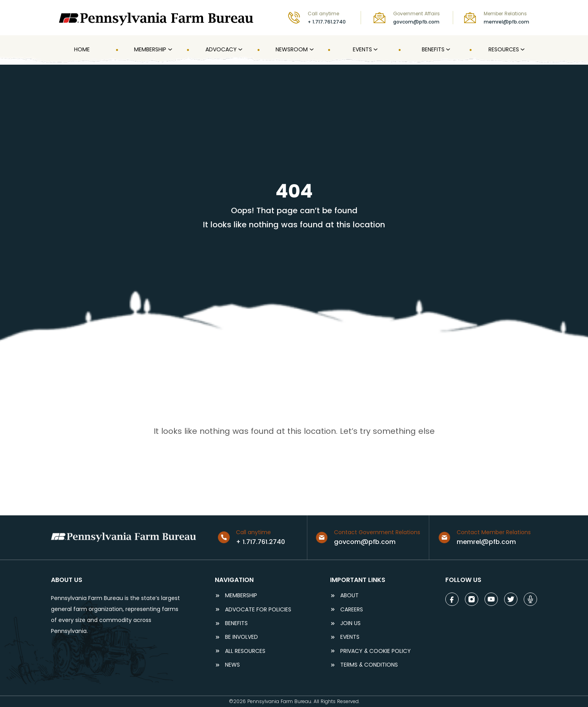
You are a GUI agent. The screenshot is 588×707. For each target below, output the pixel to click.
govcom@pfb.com (416, 22)
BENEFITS (236, 623)
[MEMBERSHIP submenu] (169, 50)
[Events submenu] (375, 50)
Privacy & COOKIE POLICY (376, 651)
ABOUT (349, 596)
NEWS (232, 665)
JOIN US (350, 623)
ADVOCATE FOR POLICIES (258, 610)
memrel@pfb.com (506, 22)
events (350, 637)
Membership (241, 596)
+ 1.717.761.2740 (327, 22)
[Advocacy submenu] (240, 50)
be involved (241, 637)
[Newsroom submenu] (311, 50)
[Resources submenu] (522, 50)
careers (352, 610)
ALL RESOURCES (245, 651)
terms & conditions (369, 665)
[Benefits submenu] (447, 50)
